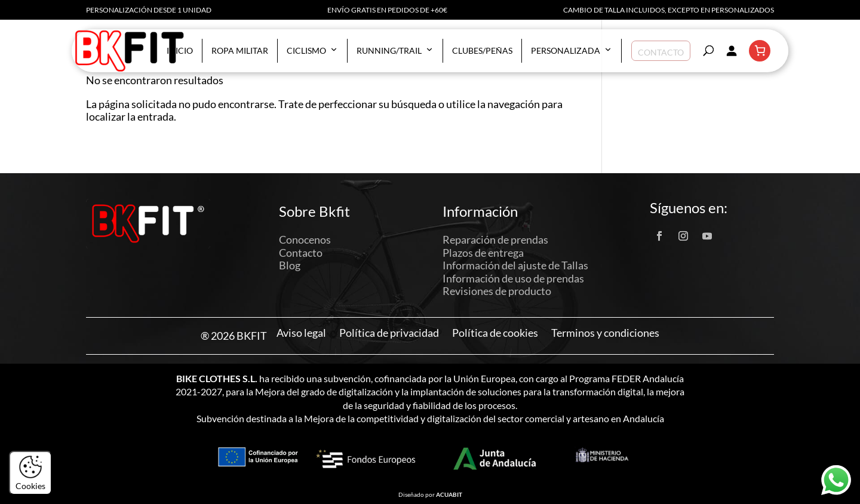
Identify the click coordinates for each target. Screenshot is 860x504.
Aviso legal (301, 333)
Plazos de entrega (483, 253)
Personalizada (572, 51)
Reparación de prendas (495, 239)
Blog (290, 265)
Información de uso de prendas (513, 278)
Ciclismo (312, 51)
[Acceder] (731, 51)
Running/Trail (395, 51)
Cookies (30, 473)
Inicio (180, 50)
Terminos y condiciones (605, 333)
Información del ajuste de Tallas (515, 265)
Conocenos (305, 239)
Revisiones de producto (497, 291)
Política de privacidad (389, 333)
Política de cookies (495, 333)
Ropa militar (240, 50)
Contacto (661, 50)
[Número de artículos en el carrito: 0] (760, 51)
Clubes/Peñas (482, 50)
